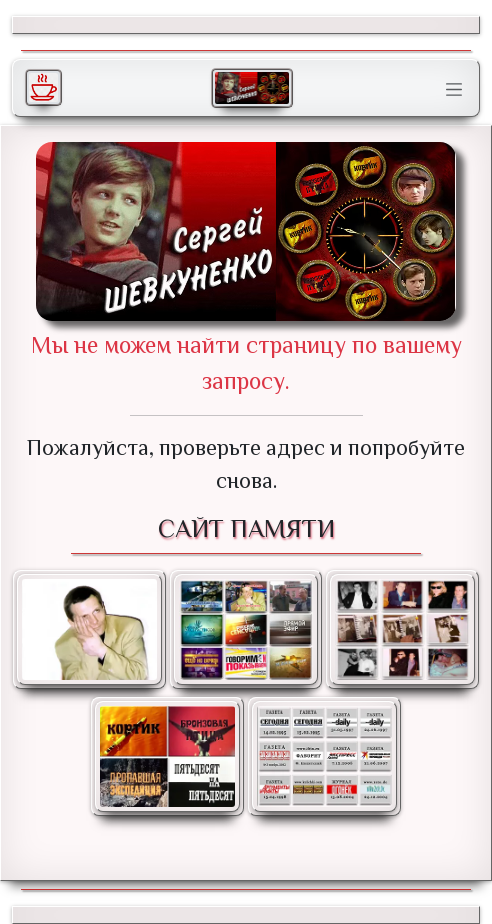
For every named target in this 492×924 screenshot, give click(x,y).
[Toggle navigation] (454, 90)
